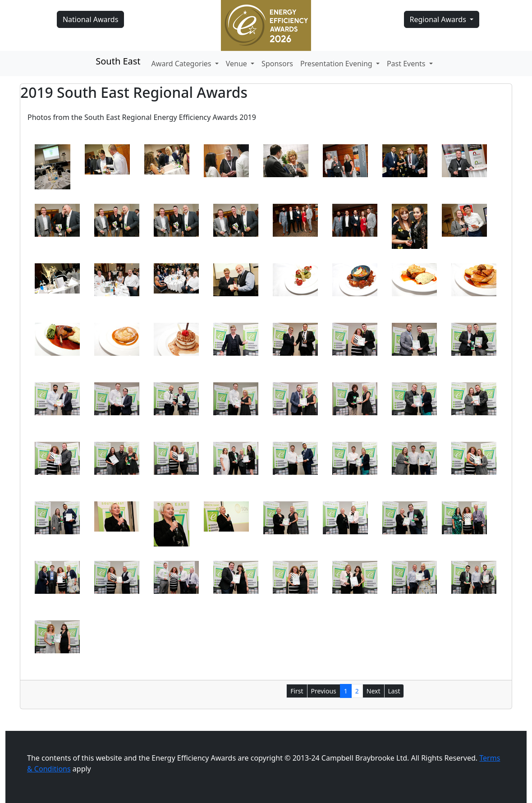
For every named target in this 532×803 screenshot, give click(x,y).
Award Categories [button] (182, 64)
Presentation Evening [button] (337, 64)
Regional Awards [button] (439, 19)
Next (374, 691)
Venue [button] (237, 64)
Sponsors (277, 64)
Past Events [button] (407, 64)
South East (118, 61)
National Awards (90, 19)
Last (394, 691)
